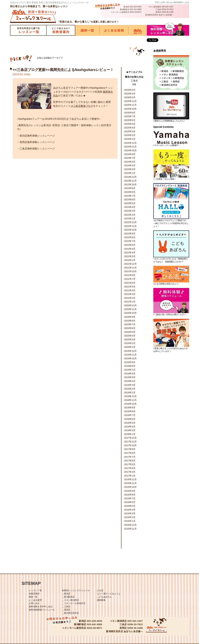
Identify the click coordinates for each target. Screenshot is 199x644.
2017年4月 (130, 468)
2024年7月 (130, 158)
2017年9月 (130, 449)
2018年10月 (130, 404)
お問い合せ (34, 603)
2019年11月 (130, 355)
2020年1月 (130, 347)
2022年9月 (130, 234)
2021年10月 (130, 271)
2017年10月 (130, 445)
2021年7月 (130, 279)
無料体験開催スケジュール (42, 610)
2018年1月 (130, 434)
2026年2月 (130, 97)
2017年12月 (130, 438)
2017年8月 (130, 453)
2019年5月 (130, 377)
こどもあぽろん (104, 597)
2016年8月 (130, 495)
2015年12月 (130, 525)
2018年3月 (130, 430)
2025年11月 (130, 105)
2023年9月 (130, 188)
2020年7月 (130, 324)
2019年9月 (130, 362)
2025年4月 (130, 128)
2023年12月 (130, 177)
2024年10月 (130, 150)
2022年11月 (130, 226)
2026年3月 (130, 94)
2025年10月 (130, 109)
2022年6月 (130, 245)
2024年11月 (130, 147)
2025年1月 (130, 139)
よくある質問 (35, 600)
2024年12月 (130, 143)
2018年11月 (130, 400)
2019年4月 (130, 381)
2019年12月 (130, 351)
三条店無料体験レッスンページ (37, 149)
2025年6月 (130, 120)
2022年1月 (130, 260)
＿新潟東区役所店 (70, 613)
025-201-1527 (167, 7)
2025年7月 (130, 116)
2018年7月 (130, 415)
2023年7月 (130, 196)
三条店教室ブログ (83, 106)
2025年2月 (130, 135)
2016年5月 (130, 506)
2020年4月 (130, 336)
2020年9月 (130, 317)
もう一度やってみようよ (109, 594)
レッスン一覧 (35, 590)
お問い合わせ (166, 2)
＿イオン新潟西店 (70, 600)
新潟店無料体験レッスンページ (37, 136)
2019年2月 (130, 389)
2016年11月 (130, 483)
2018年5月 (130, 423)
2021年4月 (130, 290)
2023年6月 (130, 200)
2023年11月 (130, 181)
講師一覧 (33, 597)
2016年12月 (130, 479)
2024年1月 (130, 173)
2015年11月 (130, 529)
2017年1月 (130, 476)
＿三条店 (66, 607)
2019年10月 (130, 358)
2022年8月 (130, 237)
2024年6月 (130, 162)
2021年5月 (130, 287)
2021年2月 (130, 298)
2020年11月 (130, 309)
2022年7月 (130, 241)
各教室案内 (34, 594)
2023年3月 (130, 211)
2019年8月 (130, 366)
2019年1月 (130, 393)
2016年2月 (130, 517)
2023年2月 (130, 215)
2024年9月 (130, 154)
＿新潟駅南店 (68, 597)
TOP (157, 2)
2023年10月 (130, 184)
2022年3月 (130, 256)
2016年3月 (130, 513)
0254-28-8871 (136, 12)
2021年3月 (130, 294)
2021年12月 (130, 264)
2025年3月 (130, 131)
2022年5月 (130, 249)
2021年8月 (130, 275)
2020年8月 (130, 321)
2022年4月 (130, 253)
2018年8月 (130, 411)
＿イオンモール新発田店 (74, 603)
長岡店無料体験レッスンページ (37, 142)
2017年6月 (130, 461)
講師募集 (101, 600)
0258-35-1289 (167, 12)
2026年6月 (130, 90)
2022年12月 (130, 222)
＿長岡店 (66, 610)
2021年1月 (130, 302)
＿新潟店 (66, 594)
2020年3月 (130, 339)
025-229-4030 (136, 7)
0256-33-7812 (167, 9)
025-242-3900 (136, 9)
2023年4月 (130, 207)
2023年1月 (130, 219)
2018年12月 (130, 396)
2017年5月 (130, 464)
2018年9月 (130, 408)
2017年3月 (130, 472)
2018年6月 (130, 419)
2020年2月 (130, 343)
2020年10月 (130, 313)
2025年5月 (130, 124)
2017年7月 (130, 457)
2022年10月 (130, 230)
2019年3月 (130, 385)
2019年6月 (130, 374)
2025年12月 (130, 101)
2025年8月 (130, 113)
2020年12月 (130, 305)
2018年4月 (130, 427)
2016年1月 (130, 521)
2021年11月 (130, 268)
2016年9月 (130, 491)
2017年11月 (130, 442)
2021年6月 (130, 283)
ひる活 (100, 590)
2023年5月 (130, 203)
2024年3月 (130, 169)
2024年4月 (130, 165)
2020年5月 (130, 332)
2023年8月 (130, 192)
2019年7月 (130, 370)
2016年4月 (130, 510)
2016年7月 (130, 498)
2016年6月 (130, 502)
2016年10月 (130, 487)
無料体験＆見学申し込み (41, 607)
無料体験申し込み (181, 2)
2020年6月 (130, 328)
